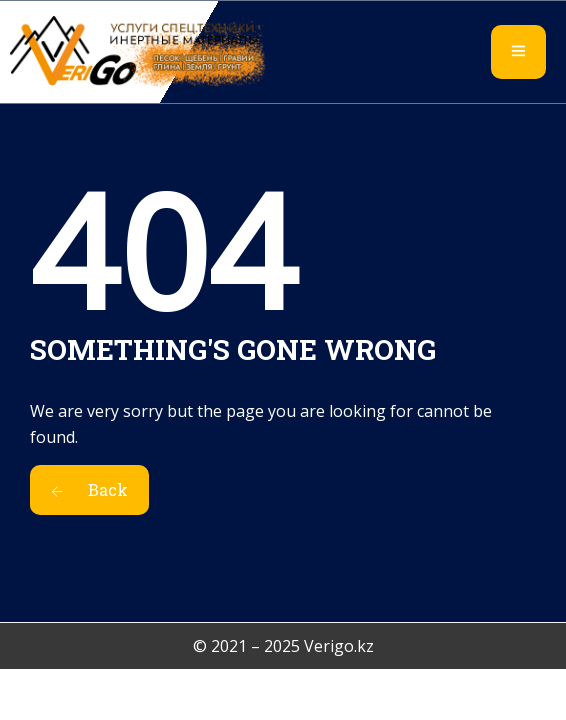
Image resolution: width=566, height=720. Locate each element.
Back (89, 489)
